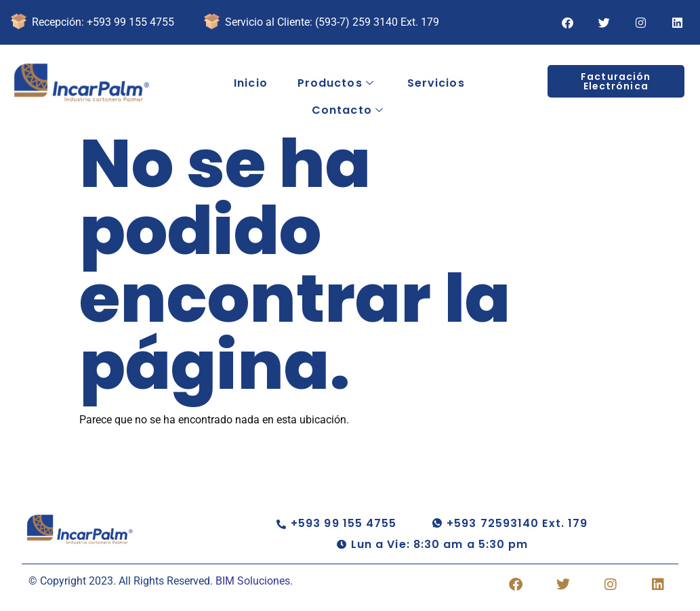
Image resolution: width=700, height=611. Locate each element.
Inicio (251, 83)
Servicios (436, 83)
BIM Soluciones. (254, 581)
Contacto (348, 110)
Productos (336, 83)
